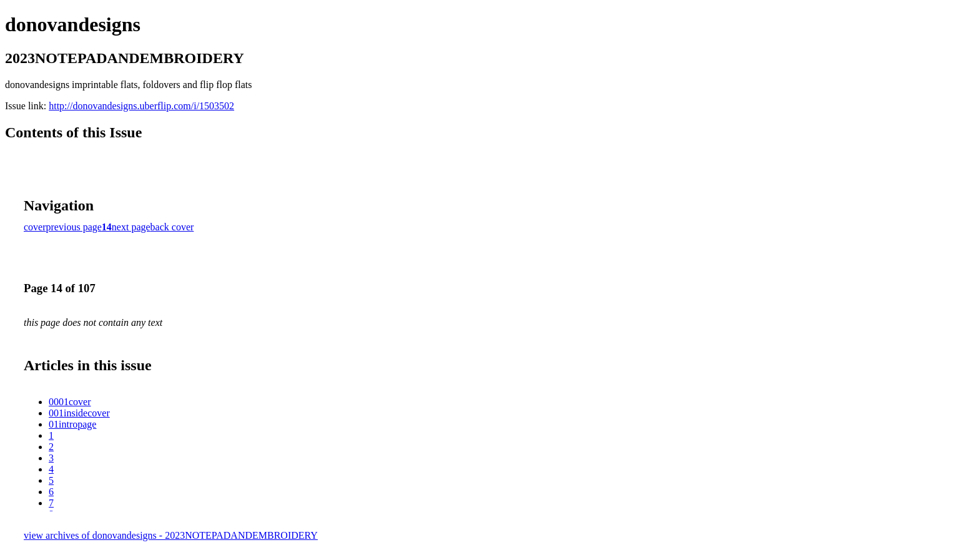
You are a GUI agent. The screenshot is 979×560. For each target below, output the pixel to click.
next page (131, 227)
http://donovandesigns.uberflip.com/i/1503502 (141, 106)
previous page (74, 227)
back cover (172, 227)
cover (35, 227)
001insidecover (79, 413)
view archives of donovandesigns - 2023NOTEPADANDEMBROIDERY (171, 535)
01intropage (72, 424)
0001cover (70, 402)
